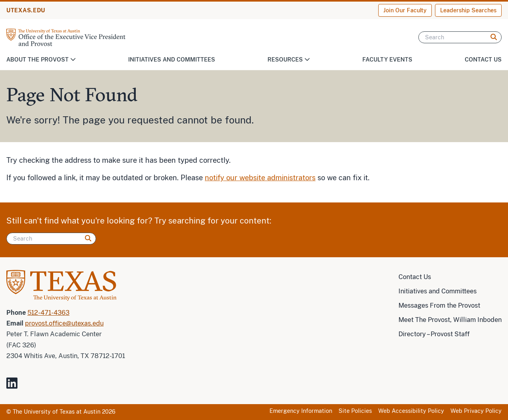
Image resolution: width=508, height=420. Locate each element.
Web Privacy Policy (476, 411)
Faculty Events (387, 60)
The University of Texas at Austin (57, 412)
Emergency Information (301, 411)
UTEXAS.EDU (26, 10)
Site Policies (355, 411)
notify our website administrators (260, 178)
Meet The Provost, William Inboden (450, 320)
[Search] (460, 37)
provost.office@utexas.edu (64, 323)
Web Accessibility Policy (411, 411)
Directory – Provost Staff (434, 334)
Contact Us (483, 60)
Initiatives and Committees (172, 60)
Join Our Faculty (405, 10)
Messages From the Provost (439, 305)
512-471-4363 (48, 313)
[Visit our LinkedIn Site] (15, 386)
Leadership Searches (468, 10)
